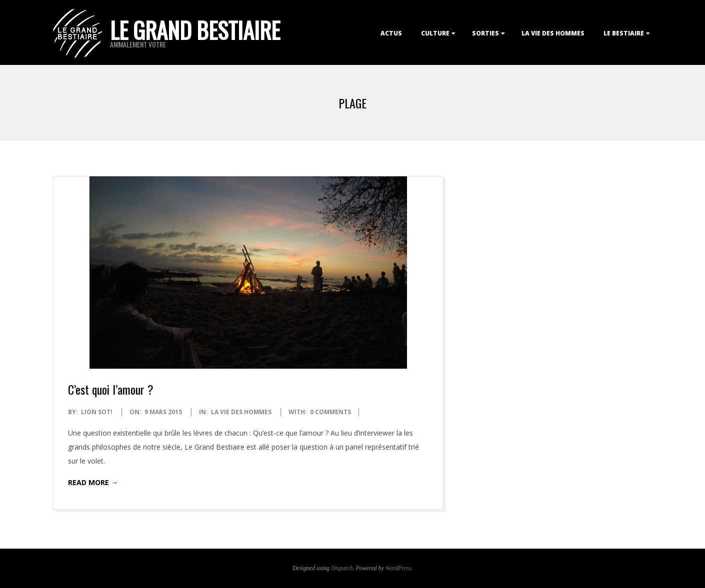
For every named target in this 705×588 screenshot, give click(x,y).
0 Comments (330, 412)
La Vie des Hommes (553, 33)
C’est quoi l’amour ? (111, 389)
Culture (435, 33)
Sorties (485, 33)
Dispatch (342, 568)
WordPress (398, 568)
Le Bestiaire (624, 33)
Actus (391, 33)
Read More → (93, 482)
